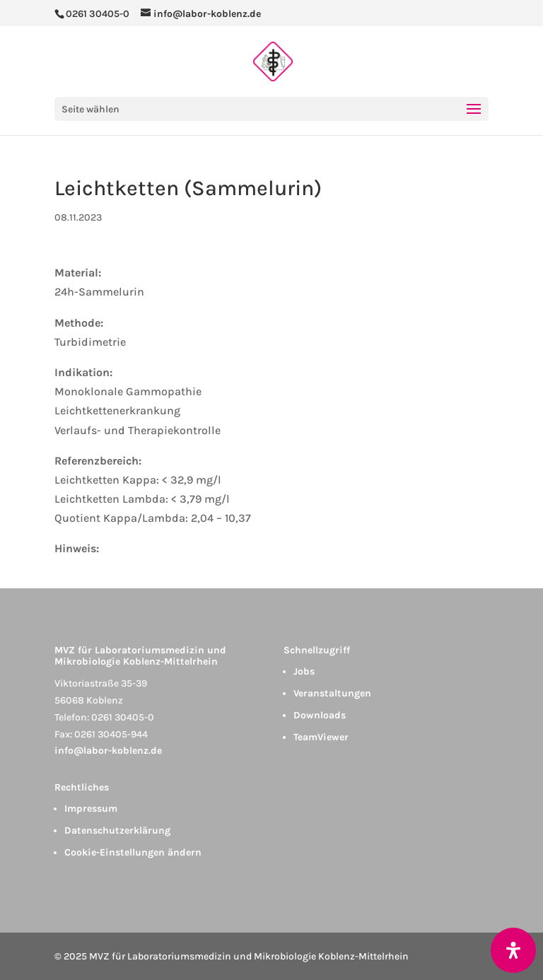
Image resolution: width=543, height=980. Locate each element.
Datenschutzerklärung (117, 830)
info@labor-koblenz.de (108, 751)
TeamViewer (321, 737)
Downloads (320, 715)
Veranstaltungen (332, 693)
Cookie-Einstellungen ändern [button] (133, 852)
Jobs (304, 671)
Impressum (91, 809)
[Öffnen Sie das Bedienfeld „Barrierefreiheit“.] (513, 950)
